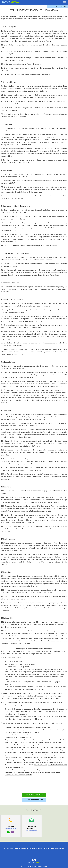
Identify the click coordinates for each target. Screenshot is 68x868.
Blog (52, 848)
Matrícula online (60, 848)
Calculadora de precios (57, 7)
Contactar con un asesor (34, 795)
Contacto (47, 848)
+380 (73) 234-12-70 (11, 829)
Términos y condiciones (21, 848)
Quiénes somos (8, 848)
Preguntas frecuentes (36, 848)
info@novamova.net (32, 831)
